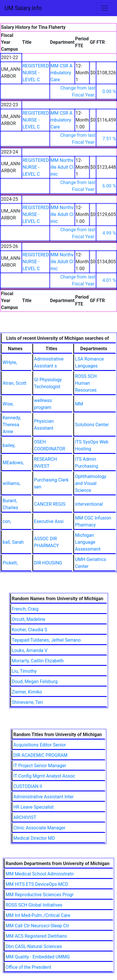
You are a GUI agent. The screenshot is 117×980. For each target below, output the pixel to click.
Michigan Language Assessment (88, 542)
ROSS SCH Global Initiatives (34, 905)
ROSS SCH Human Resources (86, 383)
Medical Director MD (34, 838)
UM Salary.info (23, 8)
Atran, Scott (15, 383)
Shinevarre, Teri (27, 702)
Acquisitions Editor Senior (40, 745)
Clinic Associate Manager (39, 828)
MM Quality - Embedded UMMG (38, 957)
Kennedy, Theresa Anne (12, 425)
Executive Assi (49, 521)
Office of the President (28, 967)
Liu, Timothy (24, 671)
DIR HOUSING (48, 563)
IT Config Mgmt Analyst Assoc (44, 776)
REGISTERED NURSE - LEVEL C (36, 73)
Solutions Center (92, 425)
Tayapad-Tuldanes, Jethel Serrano (46, 640)
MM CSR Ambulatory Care (61, 73)
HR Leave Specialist (33, 807)
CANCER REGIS (50, 504)
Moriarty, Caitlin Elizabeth (38, 661)
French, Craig (25, 609)
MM (79, 404)
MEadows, (13, 463)
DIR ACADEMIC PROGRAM (40, 755)
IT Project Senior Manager (40, 766)
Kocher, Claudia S (30, 630)
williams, (12, 483)
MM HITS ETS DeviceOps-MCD (37, 884)
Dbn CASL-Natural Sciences (34, 946)
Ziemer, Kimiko (27, 692)
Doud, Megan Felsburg (35, 682)
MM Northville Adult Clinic (62, 167)
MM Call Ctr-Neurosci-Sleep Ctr (37, 926)
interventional (89, 504)
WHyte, (10, 362)
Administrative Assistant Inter (44, 797)
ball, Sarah (13, 542)
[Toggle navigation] (104, 8)
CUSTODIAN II (28, 786)
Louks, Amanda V (30, 650)
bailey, (9, 445)
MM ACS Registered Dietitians (36, 936)
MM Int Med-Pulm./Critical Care (38, 915)
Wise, (8, 404)
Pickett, (10, 563)
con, (7, 521)
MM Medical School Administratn (40, 874)
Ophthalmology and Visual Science (90, 483)
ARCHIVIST (25, 817)
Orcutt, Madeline (29, 619)
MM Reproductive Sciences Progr (39, 895)
